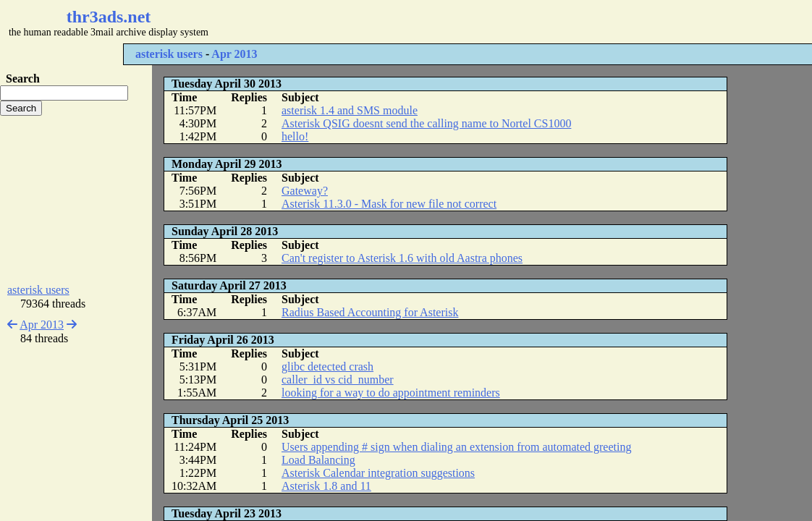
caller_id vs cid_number (338, 380)
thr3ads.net (109, 17)
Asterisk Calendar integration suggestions (378, 473)
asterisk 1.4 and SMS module (350, 110)
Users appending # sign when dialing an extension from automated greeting (456, 447)
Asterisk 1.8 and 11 (326, 486)
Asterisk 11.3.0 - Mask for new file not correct (389, 204)
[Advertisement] (431, 22)
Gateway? (305, 191)
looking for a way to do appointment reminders (391, 393)
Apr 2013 (234, 54)
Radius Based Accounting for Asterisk (370, 312)
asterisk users (169, 54)
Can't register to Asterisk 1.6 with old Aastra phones (402, 258)
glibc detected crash (327, 367)
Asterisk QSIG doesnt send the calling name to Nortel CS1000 (426, 123)
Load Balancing (318, 460)
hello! (295, 136)
